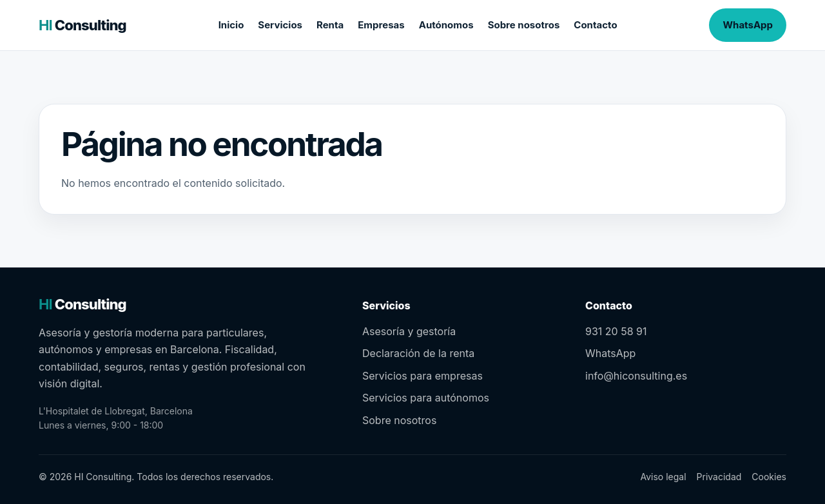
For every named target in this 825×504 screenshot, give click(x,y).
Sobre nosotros (524, 25)
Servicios (280, 25)
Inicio (231, 25)
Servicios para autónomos (426, 398)
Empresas (381, 25)
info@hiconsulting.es (636, 376)
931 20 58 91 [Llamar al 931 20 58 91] (616, 331)
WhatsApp (748, 25)
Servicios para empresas (422, 376)
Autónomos (446, 25)
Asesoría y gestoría (409, 331)
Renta (330, 25)
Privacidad (719, 477)
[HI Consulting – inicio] (82, 25)
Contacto (595, 25)
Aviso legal (663, 477)
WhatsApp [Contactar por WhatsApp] (610, 353)
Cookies (769, 477)
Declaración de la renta (418, 353)
